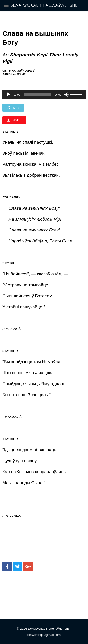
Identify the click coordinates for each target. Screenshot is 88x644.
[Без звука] (66, 95)
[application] (44, 95)
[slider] (38, 95)
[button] (13, 108)
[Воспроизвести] (8, 95)
